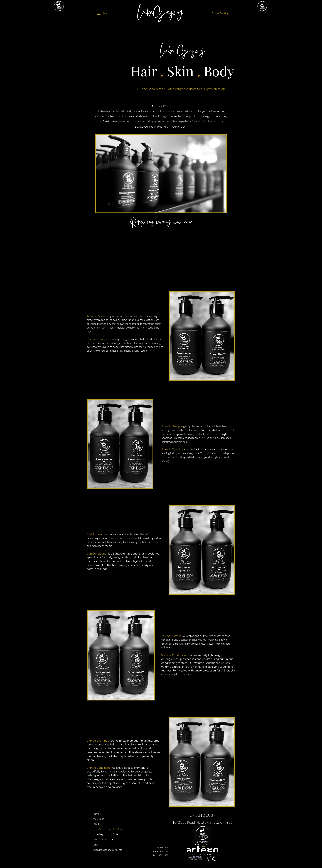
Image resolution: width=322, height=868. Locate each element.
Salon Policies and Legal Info (108, 850)
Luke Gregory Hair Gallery (106, 834)
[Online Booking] (220, 13)
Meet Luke (98, 819)
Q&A (96, 845)
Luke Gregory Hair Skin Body (108, 829)
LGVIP (96, 824)
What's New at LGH (103, 839)
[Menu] (102, 13)
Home (96, 814)
